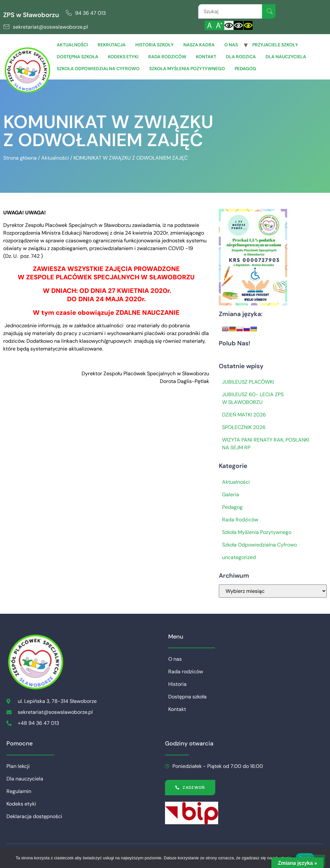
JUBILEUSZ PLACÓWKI (248, 382)
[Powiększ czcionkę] (219, 25)
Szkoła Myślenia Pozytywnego (187, 69)
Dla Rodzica (241, 57)
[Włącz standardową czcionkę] (209, 25)
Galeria (231, 495)
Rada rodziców (167, 57)
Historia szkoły (155, 45)
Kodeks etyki (123, 57)
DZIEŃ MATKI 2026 (244, 415)
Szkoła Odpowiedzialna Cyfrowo (98, 69)
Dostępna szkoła (78, 57)
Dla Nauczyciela (286, 57)
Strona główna (20, 158)
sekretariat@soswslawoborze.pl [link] (50, 27)
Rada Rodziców (240, 520)
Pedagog (245, 69)
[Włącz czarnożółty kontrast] (248, 25)
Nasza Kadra (199, 45)
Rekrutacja (112, 45)
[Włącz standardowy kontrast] (229, 25)
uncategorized (239, 557)
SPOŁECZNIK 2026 (244, 427)
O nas (231, 45)
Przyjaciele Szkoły (275, 45)
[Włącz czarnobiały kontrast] (238, 25)
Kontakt (206, 57)
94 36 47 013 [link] (90, 13)
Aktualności (72, 45)
